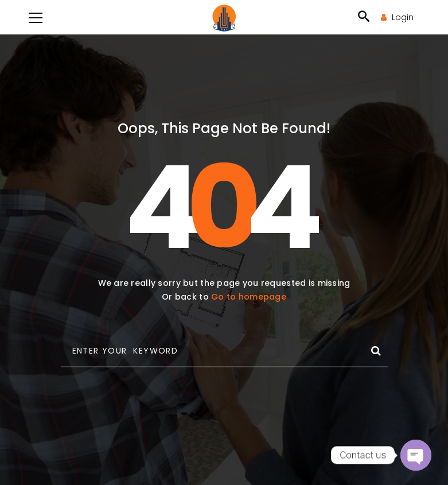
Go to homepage (249, 297)
